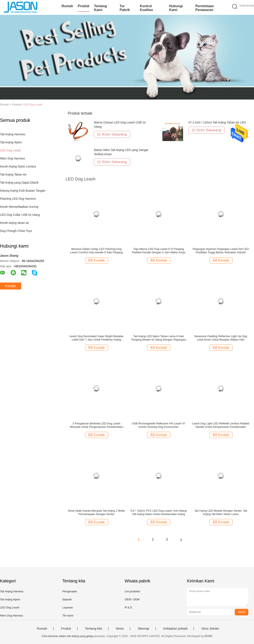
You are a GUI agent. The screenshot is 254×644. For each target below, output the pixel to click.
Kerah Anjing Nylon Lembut (18, 166)
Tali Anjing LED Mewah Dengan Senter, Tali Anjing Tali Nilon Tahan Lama (221, 512)
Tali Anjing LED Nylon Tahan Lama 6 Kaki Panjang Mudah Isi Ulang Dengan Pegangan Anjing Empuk (158, 338)
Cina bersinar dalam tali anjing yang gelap (67, 636)
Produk (84, 6)
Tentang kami (100, 8)
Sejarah (67, 599)
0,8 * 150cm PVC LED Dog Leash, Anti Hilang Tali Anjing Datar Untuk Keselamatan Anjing (159, 512)
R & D (128, 607)
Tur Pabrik (125, 8)
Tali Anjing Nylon (11, 142)
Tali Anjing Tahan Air (13, 175)
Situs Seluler (210, 629)
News (120, 629)
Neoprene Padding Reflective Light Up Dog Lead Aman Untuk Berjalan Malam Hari (221, 338)
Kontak (11, 286)
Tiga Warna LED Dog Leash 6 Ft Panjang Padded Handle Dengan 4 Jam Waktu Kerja (159, 251)
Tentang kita (93, 629)
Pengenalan (70, 591)
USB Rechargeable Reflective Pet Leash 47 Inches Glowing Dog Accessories (159, 425)
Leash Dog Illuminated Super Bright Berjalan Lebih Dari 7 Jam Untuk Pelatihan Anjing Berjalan (96, 338)
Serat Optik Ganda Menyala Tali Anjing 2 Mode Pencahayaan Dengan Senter (96, 512)
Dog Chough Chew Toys (16, 231)
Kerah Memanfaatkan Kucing (19, 207)
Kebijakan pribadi (175, 629)
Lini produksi (132, 591)
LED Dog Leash (33, 105)
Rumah (67, 6)
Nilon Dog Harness (12, 158)
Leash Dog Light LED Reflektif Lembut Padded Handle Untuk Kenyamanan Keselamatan (221, 425)
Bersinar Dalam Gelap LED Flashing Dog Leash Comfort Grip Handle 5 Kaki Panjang (96, 251)
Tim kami (68, 616)
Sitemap (143, 629)
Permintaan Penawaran (205, 8)
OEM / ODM (132, 599)
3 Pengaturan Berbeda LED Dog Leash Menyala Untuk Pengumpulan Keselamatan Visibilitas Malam (96, 425)
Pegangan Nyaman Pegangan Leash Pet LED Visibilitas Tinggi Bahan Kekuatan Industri (221, 251)
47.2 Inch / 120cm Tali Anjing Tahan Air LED (217, 122)
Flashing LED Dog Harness (18, 199)
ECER (208, 636)
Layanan (68, 607)
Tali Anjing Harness (13, 134)
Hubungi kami (176, 8)
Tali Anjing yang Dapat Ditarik (19, 183)
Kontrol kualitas (146, 8)
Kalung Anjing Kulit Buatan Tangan (23, 191)
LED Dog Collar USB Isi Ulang (20, 215)
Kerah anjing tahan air (14, 223)
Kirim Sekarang (112, 134)
